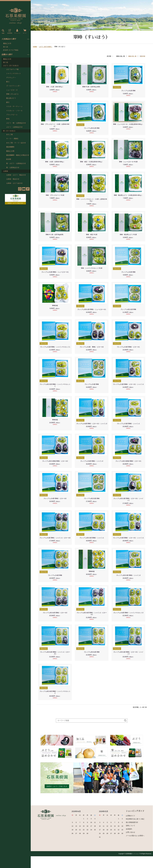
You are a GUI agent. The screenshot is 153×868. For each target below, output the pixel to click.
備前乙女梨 (10, 151)
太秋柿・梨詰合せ (13, 179)
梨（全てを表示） (10, 131)
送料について (130, 837)
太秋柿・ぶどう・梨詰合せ (16, 175)
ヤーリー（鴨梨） (13, 139)
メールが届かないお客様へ (135, 847)
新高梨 (9, 159)
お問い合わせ (130, 844)
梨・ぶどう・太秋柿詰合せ (16, 164)
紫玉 (8, 82)
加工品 (6, 47)
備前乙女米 (7, 44)
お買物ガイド (130, 827)
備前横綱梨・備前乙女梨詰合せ (18, 155)
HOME (35, 47)
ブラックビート (12, 115)
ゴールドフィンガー (14, 86)
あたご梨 (9, 135)
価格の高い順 (132, 56)
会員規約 (129, 841)
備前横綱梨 (10, 147)
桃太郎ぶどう (11, 98)
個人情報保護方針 (132, 834)
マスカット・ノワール (14, 111)
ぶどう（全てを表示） (11, 66)
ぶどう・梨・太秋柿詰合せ (16, 123)
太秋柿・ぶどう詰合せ (14, 183)
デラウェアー (11, 78)
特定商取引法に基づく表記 (135, 831)
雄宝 (8, 102)
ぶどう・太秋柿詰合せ (14, 127)
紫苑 (8, 119)
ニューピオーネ (12, 90)
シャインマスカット (14, 74)
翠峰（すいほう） (13, 94)
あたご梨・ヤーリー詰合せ (16, 143)
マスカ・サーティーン (14, 107)
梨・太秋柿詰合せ (13, 168)
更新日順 (142, 56)
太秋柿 (6, 171)
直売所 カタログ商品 (11, 50)
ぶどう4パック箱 (12, 69)
